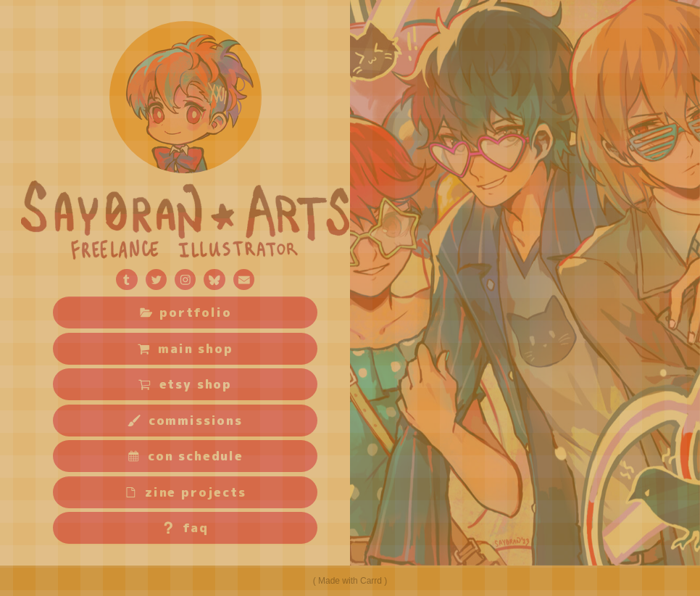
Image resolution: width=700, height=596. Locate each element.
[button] (126, 280)
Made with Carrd (350, 581)
